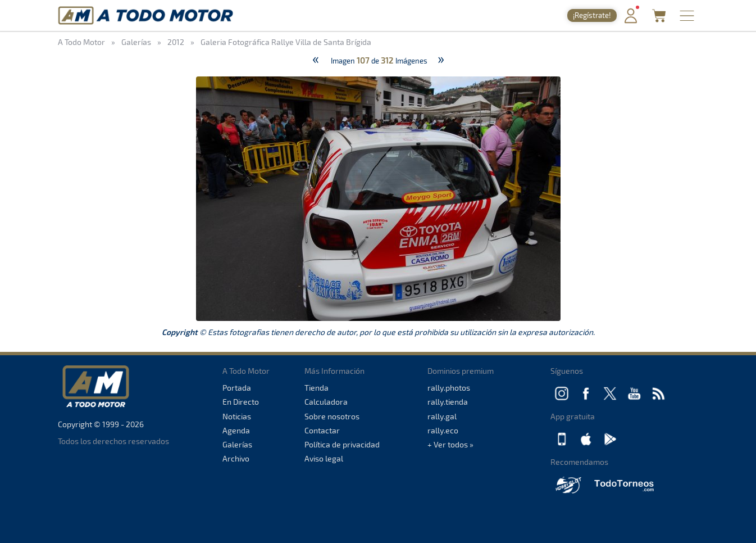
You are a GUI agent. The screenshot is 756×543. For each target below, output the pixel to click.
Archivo (236, 458)
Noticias (237, 416)
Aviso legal (324, 458)
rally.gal (442, 416)
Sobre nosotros (332, 416)
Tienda (316, 388)
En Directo (241, 402)
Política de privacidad (342, 444)
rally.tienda (448, 402)
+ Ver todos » (450, 444)
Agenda (236, 430)
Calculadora (326, 402)
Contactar (322, 430)
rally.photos (449, 388)
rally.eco (443, 430)
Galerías (237, 444)
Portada (237, 388)
